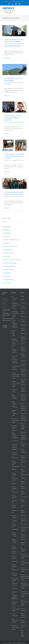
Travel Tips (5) (7, 276)
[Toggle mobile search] (23, 8)
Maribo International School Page (15, 384)
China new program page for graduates (15, 324)
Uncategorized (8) (8, 280)
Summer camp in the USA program (15, 447)
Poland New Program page (15, 413)
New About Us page (14, 397)
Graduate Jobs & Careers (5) (11, 240)
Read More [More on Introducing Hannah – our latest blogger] (7, 96)
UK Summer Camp (15, 621)
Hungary (10, 45)
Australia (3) (7, 230)
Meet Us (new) (14, 391)
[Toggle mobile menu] (26, 8)
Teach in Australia (15, 574)
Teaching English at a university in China (15, 582)
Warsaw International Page (15, 627)
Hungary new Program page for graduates (15, 359)
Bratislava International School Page (15, 306)
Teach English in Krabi (14, 534)
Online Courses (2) (9, 253)
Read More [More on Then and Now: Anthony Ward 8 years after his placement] (7, 134)
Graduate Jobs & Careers (18, 122)
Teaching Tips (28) (8, 270)
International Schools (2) (10, 246)
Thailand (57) (7, 273)
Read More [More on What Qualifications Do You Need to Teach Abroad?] (7, 58)
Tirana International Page (15, 609)
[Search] (3, 222)
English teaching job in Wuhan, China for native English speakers (15, 346)
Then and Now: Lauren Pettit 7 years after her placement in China (14, 156)
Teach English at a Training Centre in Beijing (14, 478)
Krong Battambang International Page (15, 375)
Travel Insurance (15, 615)
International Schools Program (15, 368)
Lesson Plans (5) (8, 250)
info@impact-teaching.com (18, 1)
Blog (22, 296)
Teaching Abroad (12, 46)
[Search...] (14, 222)
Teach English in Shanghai (15, 559)
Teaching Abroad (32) (9, 266)
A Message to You (15, 298)
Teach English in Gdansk (14, 518)
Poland (6, 46)
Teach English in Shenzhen (15, 567)
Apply (23, 300)
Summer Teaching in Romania (15, 455)
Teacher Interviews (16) (10, 263)
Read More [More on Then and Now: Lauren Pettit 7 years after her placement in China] (7, 172)
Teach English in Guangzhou (15, 527)
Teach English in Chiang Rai (14, 509)
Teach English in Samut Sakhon (14, 550)
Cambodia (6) (7, 233)
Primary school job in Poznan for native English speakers (15, 431)
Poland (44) (7, 256)
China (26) (6, 236)
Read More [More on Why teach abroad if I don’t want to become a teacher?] (7, 208)
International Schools (18, 45)
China (15, 44)
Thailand (18, 46)
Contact (23, 303)
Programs (15, 441)
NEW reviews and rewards (14, 404)
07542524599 (6, 310)
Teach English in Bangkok (15, 489)
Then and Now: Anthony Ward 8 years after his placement (13, 118)
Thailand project (15, 603)
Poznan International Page (15, 420)
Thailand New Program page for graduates (15, 595)
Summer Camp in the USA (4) (12, 260)
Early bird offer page (14, 333)
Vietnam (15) (7, 283)
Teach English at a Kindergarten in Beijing (15, 465)
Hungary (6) (7, 243)
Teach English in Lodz (14, 541)
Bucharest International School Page (15, 314)
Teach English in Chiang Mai (14, 499)
